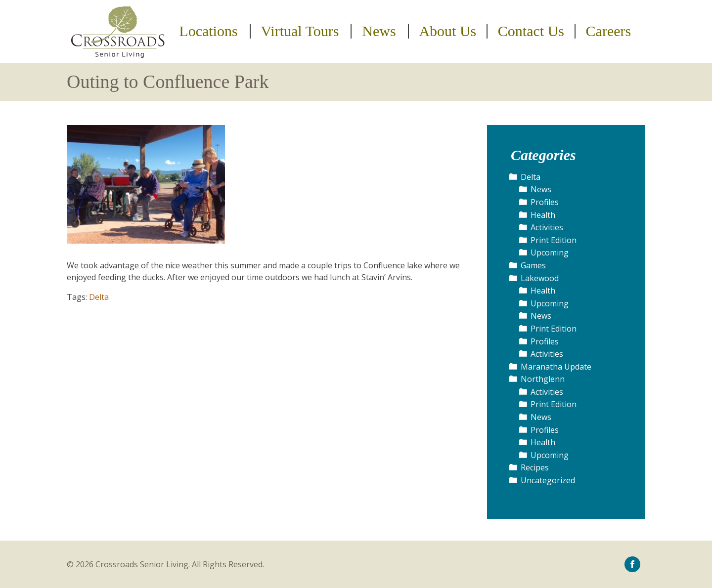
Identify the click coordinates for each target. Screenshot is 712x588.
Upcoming (550, 252)
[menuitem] (210, 31)
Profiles (545, 202)
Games (533, 265)
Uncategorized (548, 480)
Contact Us (531, 31)
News (379, 31)
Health (543, 215)
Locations (208, 31)
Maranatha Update (556, 367)
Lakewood (540, 278)
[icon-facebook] (632, 564)
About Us (447, 31)
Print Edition (554, 240)
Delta (99, 297)
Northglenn (543, 379)
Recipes (535, 467)
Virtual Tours (300, 31)
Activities (547, 227)
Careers (609, 31)
